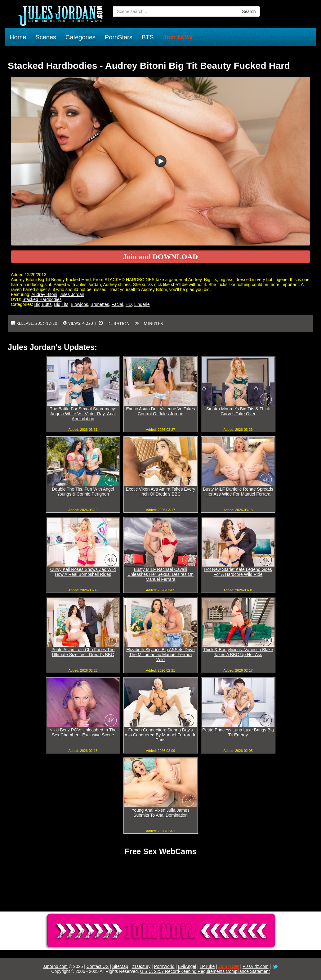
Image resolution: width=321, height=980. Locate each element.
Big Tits (61, 304)
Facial (117, 304)
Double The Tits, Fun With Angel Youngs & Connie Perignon (83, 492)
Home (18, 37)
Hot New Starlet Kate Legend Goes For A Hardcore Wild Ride (238, 572)
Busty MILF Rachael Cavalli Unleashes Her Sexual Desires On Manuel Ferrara (160, 574)
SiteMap (120, 966)
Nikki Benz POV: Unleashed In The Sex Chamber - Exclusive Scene (83, 732)
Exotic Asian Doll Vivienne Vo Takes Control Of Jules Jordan (160, 411)
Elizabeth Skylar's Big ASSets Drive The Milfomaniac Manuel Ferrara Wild (160, 655)
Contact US (98, 966)
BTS (148, 37)
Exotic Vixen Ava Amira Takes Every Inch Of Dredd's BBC (160, 492)
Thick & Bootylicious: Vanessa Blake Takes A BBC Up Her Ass (238, 652)
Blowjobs (79, 304)
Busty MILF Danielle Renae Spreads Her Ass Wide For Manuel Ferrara (238, 492)
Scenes (46, 37)
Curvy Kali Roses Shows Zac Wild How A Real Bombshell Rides (83, 572)
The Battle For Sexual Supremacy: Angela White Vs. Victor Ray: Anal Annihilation (83, 414)
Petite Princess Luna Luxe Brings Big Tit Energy (238, 732)
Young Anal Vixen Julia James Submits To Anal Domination (160, 813)
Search (249, 11)
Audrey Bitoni (44, 294)
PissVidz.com (256, 966)
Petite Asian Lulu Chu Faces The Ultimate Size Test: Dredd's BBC (83, 652)
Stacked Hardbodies (42, 299)
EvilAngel (187, 966)
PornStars (119, 37)
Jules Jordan (72, 294)
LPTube (207, 966)
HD (129, 304)
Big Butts (43, 304)
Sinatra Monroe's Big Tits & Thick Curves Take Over (238, 411)
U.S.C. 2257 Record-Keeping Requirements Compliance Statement (205, 971)
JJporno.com (55, 966)
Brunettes (100, 304)
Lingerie (142, 304)
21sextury (141, 966)
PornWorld (164, 966)
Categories (80, 37)
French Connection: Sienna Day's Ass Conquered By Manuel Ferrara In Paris (161, 735)
